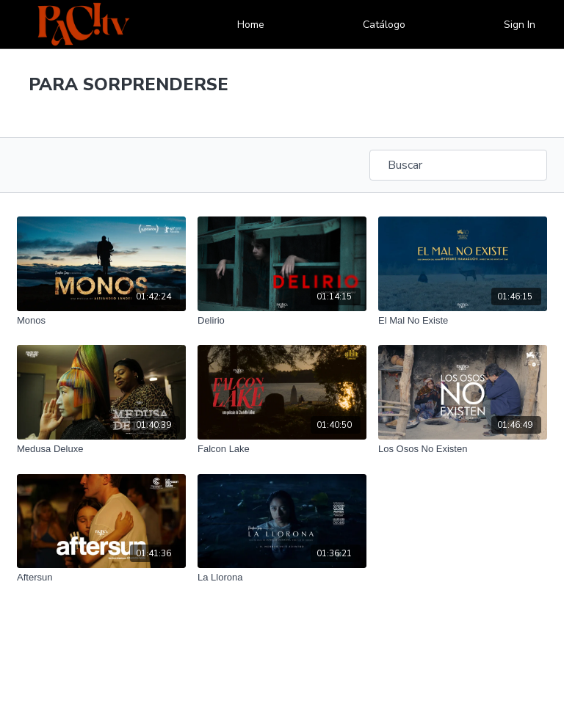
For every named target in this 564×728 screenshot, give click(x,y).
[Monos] (101, 321)
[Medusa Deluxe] (101, 449)
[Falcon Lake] (282, 449)
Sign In (520, 25)
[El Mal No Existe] (463, 321)
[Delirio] (282, 321)
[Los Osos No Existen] (463, 449)
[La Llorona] (282, 578)
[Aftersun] (101, 578)
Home (251, 25)
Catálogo (384, 25)
